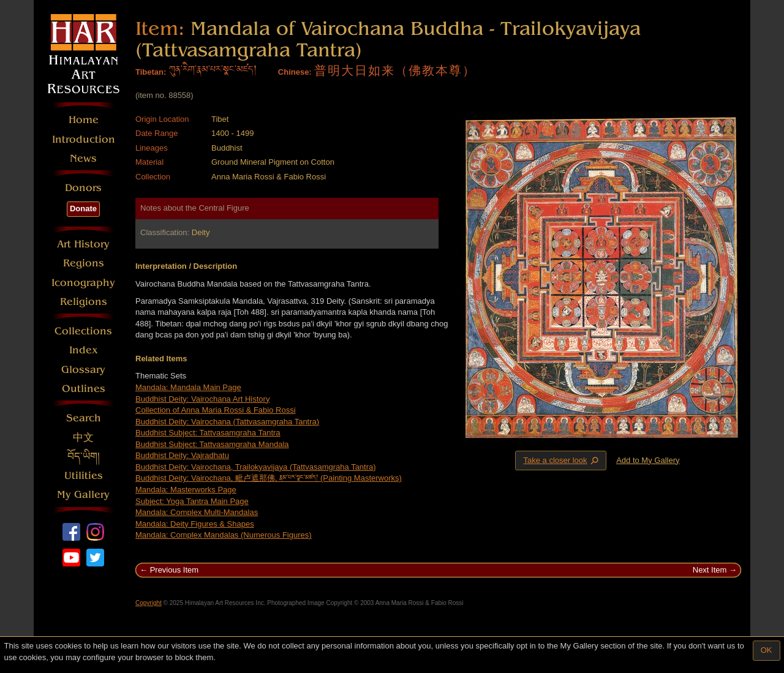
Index (84, 350)
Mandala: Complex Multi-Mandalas (197, 512)
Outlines (84, 389)
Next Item (710, 570)
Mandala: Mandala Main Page (188, 387)
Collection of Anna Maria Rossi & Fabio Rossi (216, 410)
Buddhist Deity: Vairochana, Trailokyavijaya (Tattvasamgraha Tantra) (256, 467)
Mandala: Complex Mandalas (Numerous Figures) (224, 535)
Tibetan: (151, 72)
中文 (83, 438)
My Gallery (83, 494)
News (83, 158)
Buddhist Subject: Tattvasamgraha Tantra (208, 433)
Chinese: (295, 72)
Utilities (84, 476)
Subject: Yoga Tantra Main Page (192, 501)
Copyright (149, 603)
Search (84, 418)
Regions (84, 263)
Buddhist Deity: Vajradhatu (182, 455)
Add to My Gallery (648, 460)
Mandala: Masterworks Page (186, 490)
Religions (84, 302)
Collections (83, 331)
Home (84, 120)
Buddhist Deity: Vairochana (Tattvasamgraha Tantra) (227, 422)
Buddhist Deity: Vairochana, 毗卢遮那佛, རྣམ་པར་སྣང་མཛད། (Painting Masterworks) (269, 478)
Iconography (83, 283)
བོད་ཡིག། (84, 457)
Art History (83, 244)
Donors (83, 188)
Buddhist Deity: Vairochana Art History (202, 399)
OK (767, 650)
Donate (83, 209)
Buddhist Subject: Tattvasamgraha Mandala (212, 444)
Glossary (83, 370)
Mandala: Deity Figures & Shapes (195, 524)
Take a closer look (562, 460)
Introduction (84, 139)
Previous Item (174, 570)
